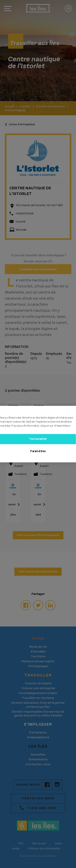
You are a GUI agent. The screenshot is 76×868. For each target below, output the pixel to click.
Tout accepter (38, 439)
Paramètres (38, 451)
